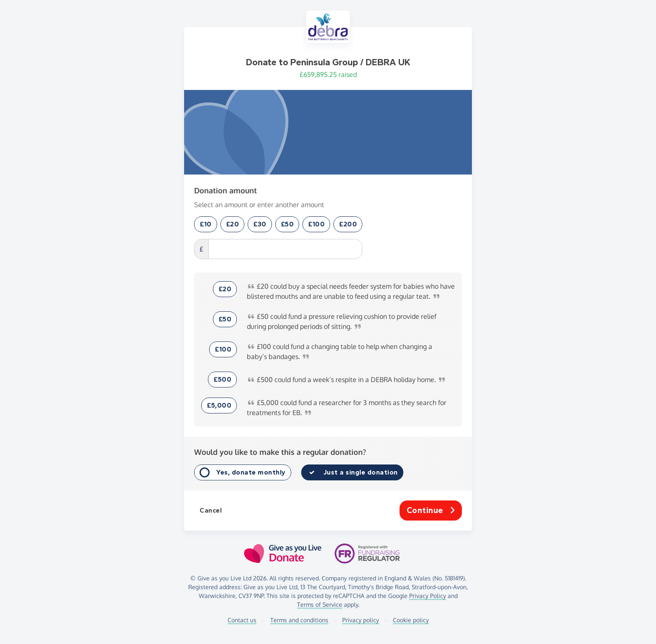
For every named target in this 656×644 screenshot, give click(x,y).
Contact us (242, 620)
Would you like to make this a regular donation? (280, 452)
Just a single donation (361, 472)
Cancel (211, 510)
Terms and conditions (299, 620)
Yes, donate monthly (251, 472)
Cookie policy (411, 620)
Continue (431, 511)
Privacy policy (361, 620)
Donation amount (225, 190)
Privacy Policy (428, 596)
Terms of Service (320, 604)
